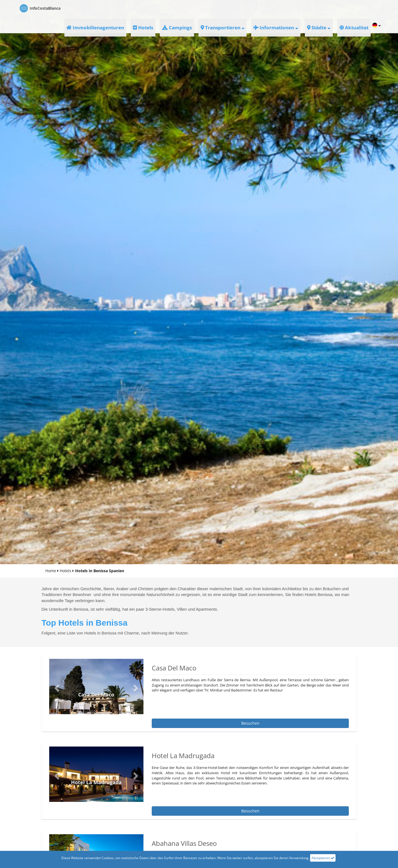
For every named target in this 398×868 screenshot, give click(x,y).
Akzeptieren (323, 858)
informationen (300, 8)
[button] (30, 282)
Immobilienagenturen (167, 8)
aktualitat (357, 8)
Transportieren (260, 8)
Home (51, 571)
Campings (226, 8)
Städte (331, 8)
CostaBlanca (40, 8)
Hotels (202, 8)
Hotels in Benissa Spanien (100, 571)
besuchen (250, 723)
